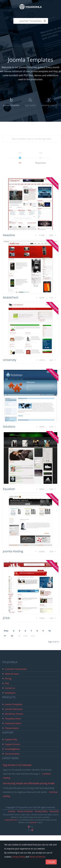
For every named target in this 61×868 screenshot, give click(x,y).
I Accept (51, 862)
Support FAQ (11, 739)
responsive (40, 163)
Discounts (54, 811)
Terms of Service (25, 811)
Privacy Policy (41, 811)
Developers (10, 693)
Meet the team (12, 674)
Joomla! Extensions (14, 709)
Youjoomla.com (11, 820)
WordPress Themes (14, 714)
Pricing (8, 679)
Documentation (12, 754)
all (20, 163)
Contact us (10, 688)
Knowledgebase (12, 749)
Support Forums (13, 744)
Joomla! (34, 822)
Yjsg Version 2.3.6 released (17, 765)
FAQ (7, 683)
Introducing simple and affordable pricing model (29, 783)
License (12, 811)
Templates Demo (13, 719)
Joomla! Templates (14, 704)
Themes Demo (12, 728)
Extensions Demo (13, 723)
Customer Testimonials (16, 669)
